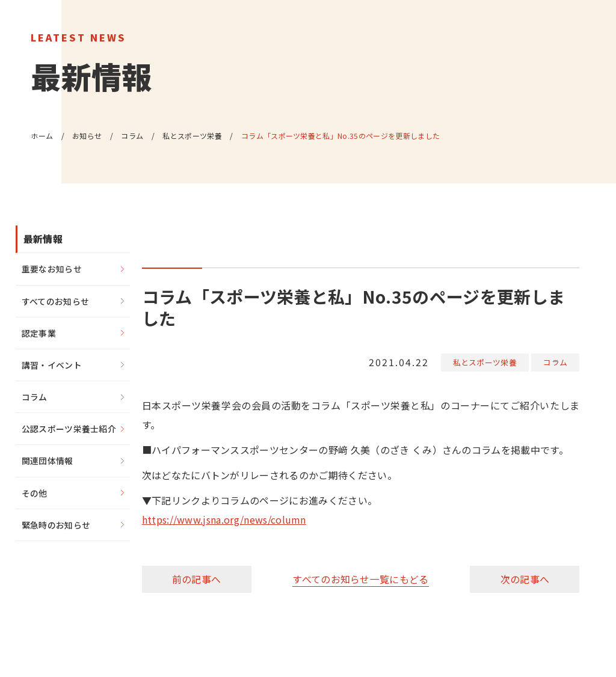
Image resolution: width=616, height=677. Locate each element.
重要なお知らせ (52, 269)
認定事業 (39, 333)
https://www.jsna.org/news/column (224, 519)
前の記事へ (197, 578)
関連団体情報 (48, 461)
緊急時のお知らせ (56, 525)
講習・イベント (52, 365)
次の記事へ (525, 578)
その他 (35, 493)
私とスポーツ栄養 (485, 362)
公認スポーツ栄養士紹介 (69, 429)
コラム (555, 362)
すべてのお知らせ (56, 301)
